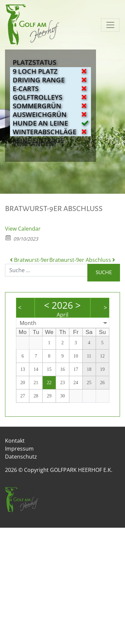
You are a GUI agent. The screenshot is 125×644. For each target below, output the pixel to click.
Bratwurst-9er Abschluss (82, 260)
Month (28, 323)
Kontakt (15, 441)
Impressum (19, 449)
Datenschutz (21, 457)
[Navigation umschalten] (110, 25)
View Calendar (23, 229)
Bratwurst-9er (29, 260)
